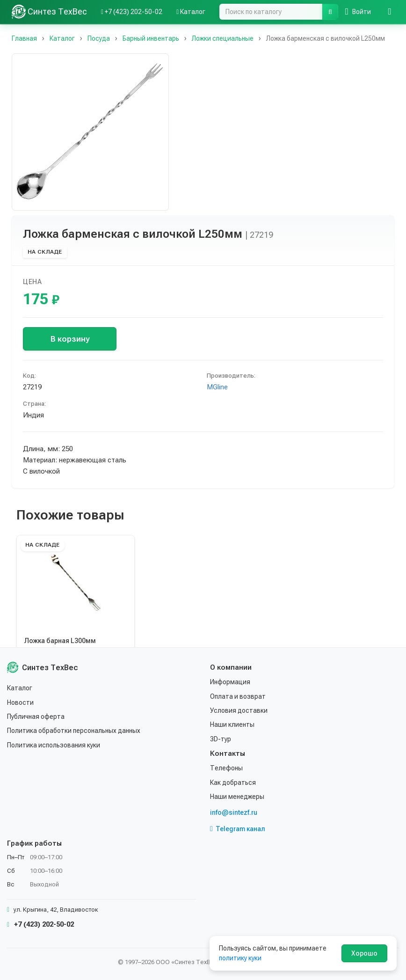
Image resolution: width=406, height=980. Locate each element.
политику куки (240, 958)
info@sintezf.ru (234, 812)
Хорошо (364, 953)
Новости (20, 702)
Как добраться (233, 783)
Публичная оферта (36, 717)
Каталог (20, 688)
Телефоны (226, 768)
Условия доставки (239, 710)
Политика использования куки (54, 745)
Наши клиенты (232, 724)
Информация (230, 682)
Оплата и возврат (238, 696)
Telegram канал (238, 829)
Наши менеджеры (237, 797)
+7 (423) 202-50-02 (40, 924)
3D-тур (221, 739)
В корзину (70, 339)
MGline (217, 387)
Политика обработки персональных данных (74, 731)
